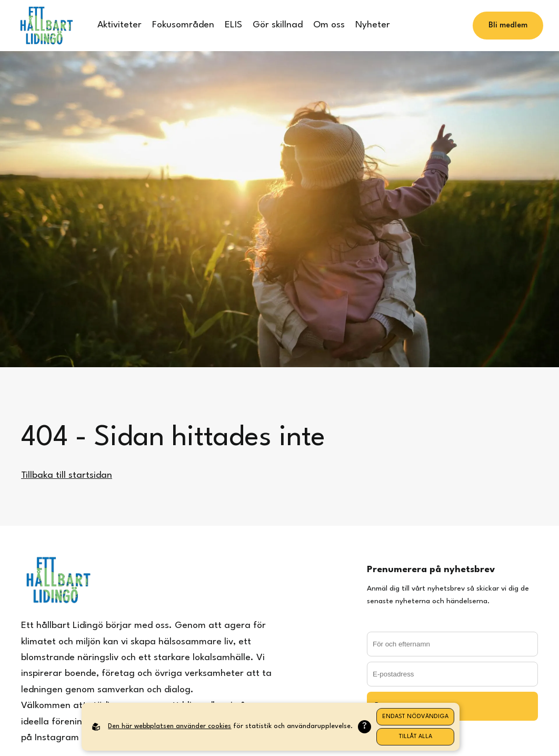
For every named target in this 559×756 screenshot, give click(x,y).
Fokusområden (183, 25)
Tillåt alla (416, 737)
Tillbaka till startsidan (67, 475)
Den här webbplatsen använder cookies (169, 726)
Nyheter (373, 25)
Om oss (329, 25)
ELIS (233, 25)
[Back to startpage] (46, 26)
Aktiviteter (119, 25)
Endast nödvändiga (415, 717)
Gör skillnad (278, 25)
